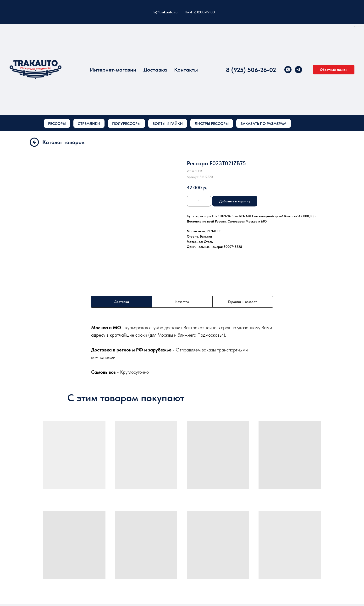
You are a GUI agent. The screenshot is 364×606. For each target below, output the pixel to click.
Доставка (155, 70)
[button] (334, 70)
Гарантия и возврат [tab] (243, 302)
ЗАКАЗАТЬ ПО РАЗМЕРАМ (264, 124)
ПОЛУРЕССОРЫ (126, 124)
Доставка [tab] (122, 302)
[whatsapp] (288, 70)
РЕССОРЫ (57, 124)
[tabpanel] (182, 350)
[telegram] (298, 70)
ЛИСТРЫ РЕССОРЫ (212, 124)
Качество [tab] (182, 302)
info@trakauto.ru (163, 12)
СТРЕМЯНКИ (89, 124)
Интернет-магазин (113, 70)
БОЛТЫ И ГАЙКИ (168, 124)
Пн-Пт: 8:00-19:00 (200, 12)
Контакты (186, 70)
